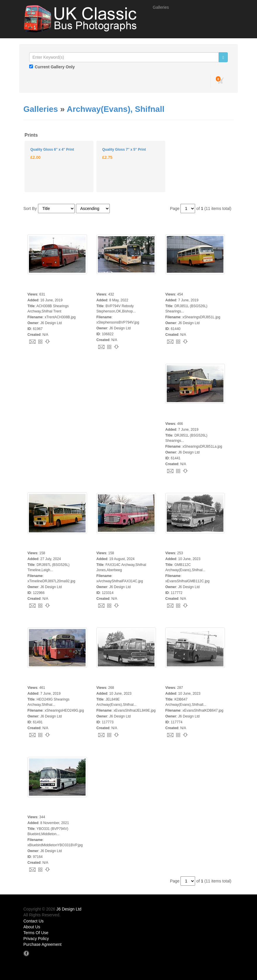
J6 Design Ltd (69, 909)
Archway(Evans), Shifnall (116, 109)
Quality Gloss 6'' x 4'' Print (52, 150)
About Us (32, 927)
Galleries (161, 7)
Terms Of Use (36, 933)
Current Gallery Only (55, 67)
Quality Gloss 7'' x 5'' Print (124, 150)
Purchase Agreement (42, 944)
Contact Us (33, 921)
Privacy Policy (36, 939)
